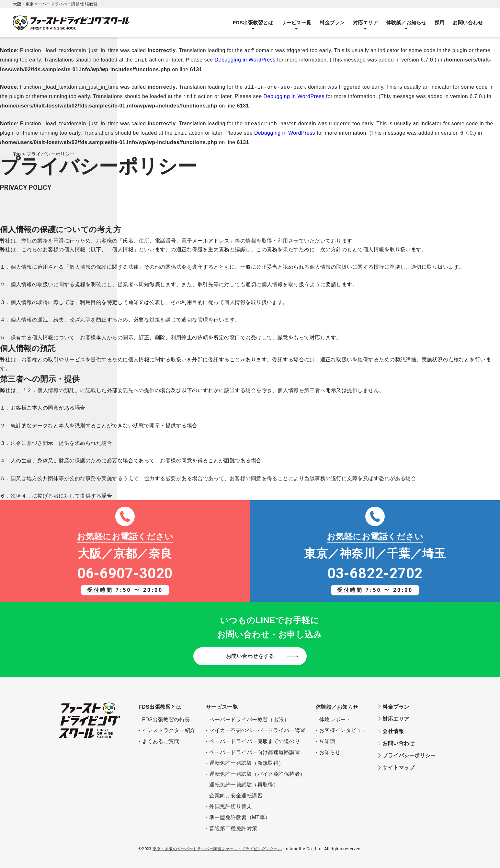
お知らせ (330, 748)
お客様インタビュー (343, 726)
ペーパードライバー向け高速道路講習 (255, 748)
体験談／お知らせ (407, 23)
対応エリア (367, 23)
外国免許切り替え (231, 802)
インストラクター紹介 (169, 726)
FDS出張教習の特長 (166, 716)
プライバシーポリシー (407, 751)
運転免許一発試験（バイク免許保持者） (257, 770)
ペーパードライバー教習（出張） (249, 716)
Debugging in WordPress (245, 59)
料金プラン (334, 23)
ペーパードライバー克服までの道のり (255, 737)
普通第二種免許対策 (233, 824)
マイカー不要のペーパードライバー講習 (257, 726)
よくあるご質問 (161, 737)
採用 (440, 23)
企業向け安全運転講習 (236, 792)
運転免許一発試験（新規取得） (247, 759)
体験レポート (335, 716)
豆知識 (327, 737)
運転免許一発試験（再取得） (244, 781)
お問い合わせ (468, 23)
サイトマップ (396, 763)
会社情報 (391, 727)
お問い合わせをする (250, 652)
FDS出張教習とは (256, 23)
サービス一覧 (299, 23)
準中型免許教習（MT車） (240, 813)
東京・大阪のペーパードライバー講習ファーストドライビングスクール (217, 845)
